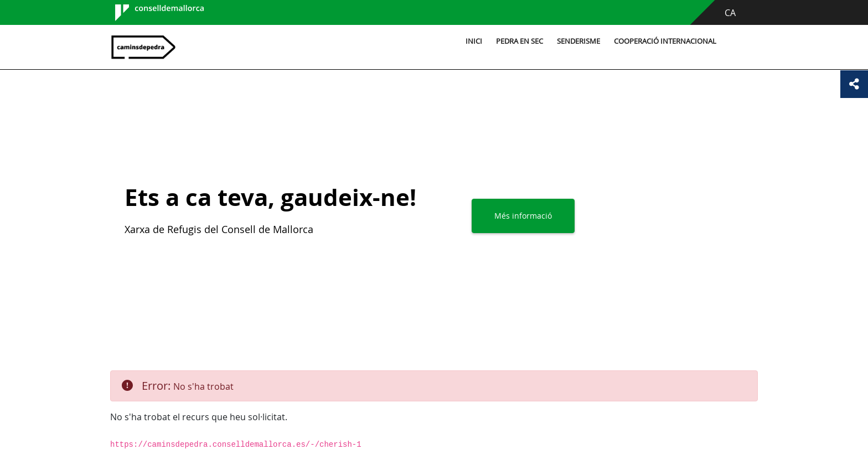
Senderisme (578, 41)
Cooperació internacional (665, 41)
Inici (474, 41)
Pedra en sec (520, 41)
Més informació (523, 216)
